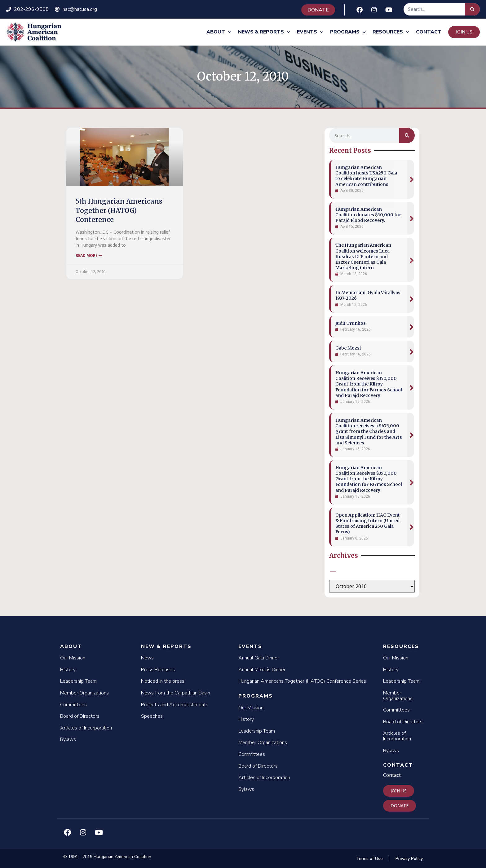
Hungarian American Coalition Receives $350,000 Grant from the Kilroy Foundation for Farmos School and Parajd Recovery (369, 384)
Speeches (152, 716)
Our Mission (73, 658)
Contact (429, 32)
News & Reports (264, 32)
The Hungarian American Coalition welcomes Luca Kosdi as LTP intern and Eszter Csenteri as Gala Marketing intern (363, 256)
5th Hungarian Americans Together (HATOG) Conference (119, 210)
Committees (73, 705)
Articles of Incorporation (86, 728)
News (147, 658)
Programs (348, 32)
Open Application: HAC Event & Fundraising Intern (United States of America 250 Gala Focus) (368, 524)
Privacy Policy (409, 859)
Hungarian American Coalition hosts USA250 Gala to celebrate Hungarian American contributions (366, 176)
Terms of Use (369, 859)
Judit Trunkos (351, 323)
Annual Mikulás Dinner (262, 670)
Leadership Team (78, 681)
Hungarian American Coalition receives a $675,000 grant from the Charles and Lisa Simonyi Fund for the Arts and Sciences (369, 432)
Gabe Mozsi (348, 348)
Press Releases (158, 670)
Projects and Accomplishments (175, 705)
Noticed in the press (163, 681)
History (68, 670)
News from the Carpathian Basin (176, 693)
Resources (391, 32)
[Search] (472, 9)
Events (310, 32)
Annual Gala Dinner (259, 658)
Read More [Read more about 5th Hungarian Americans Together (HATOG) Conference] (89, 256)
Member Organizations (84, 693)
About (219, 32)
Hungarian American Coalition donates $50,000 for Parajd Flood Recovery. (368, 215)
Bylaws (68, 739)
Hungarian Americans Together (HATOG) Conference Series (302, 681)
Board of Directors (80, 716)
